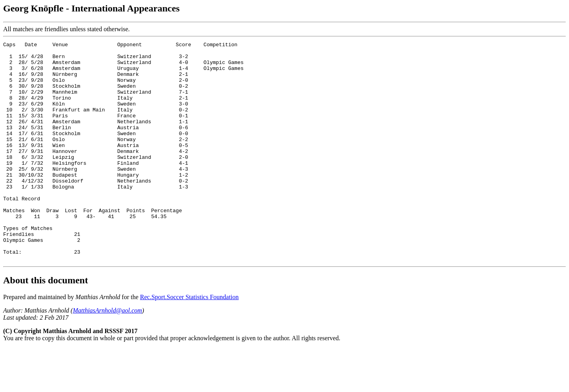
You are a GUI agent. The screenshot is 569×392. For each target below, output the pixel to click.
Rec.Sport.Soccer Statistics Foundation (189, 341)
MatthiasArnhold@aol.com (107, 354)
